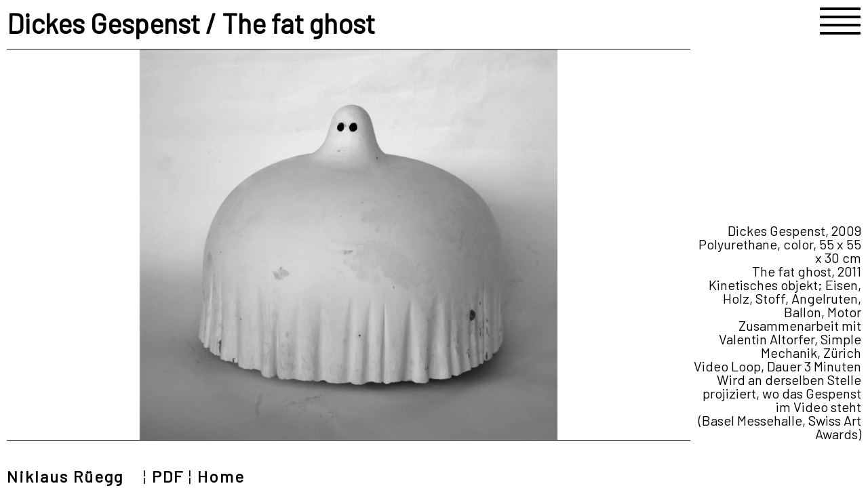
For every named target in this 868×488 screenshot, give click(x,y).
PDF (168, 476)
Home (221, 476)
